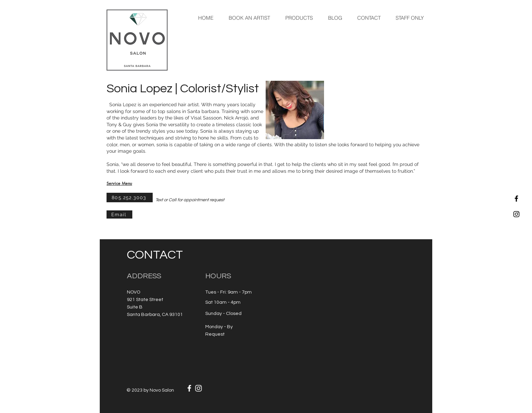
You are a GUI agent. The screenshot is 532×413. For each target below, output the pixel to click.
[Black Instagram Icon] (516, 214)
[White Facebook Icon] (189, 388)
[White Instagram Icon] (198, 388)
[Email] (119, 214)
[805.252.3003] (130, 198)
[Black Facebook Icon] (516, 199)
